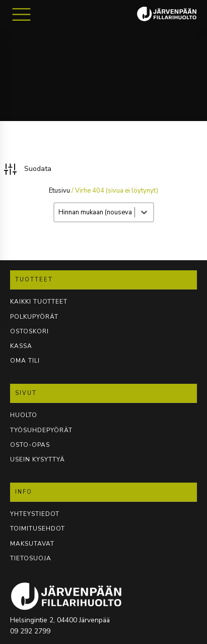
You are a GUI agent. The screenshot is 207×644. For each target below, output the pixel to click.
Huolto (24, 415)
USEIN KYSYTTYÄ (38, 459)
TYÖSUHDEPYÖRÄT (41, 430)
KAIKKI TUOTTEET (39, 302)
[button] (27, 169)
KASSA (21, 346)
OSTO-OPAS (30, 445)
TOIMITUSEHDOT (38, 529)
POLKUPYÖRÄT (34, 317)
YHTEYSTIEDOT (35, 514)
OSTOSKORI (29, 331)
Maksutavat (32, 544)
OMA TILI (25, 361)
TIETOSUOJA (31, 558)
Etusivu (59, 191)
